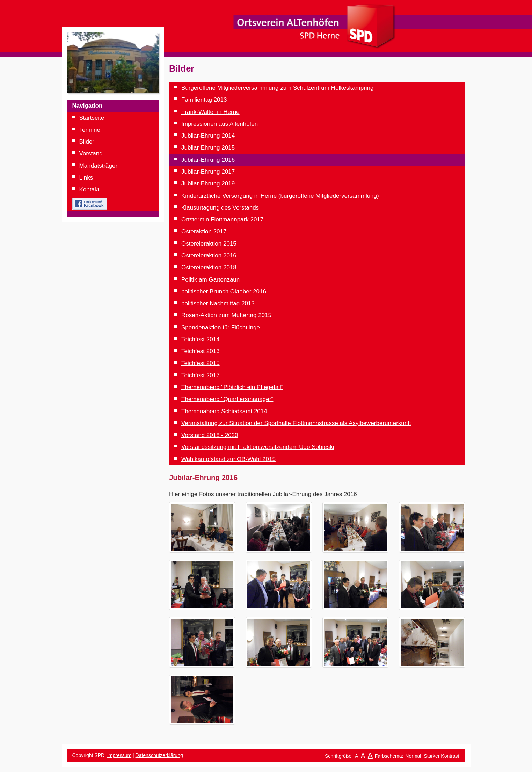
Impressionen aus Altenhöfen (220, 124)
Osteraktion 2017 (204, 231)
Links (86, 178)
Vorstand (91, 154)
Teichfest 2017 (201, 375)
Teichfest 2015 (201, 363)
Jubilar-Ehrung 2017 (208, 172)
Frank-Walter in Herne (210, 112)
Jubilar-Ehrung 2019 (208, 184)
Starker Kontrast (441, 756)
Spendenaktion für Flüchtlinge (221, 327)
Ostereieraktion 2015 (209, 244)
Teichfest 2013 (201, 351)
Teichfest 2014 (201, 339)
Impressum (119, 755)
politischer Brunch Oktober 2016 (224, 292)
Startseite (92, 118)
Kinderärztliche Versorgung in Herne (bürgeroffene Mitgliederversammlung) (280, 196)
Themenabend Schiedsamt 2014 (224, 411)
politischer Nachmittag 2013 (218, 303)
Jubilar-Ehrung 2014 (208, 136)
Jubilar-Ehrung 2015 (208, 148)
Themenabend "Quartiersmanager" (227, 399)
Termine (90, 130)
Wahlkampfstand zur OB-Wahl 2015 (228, 459)
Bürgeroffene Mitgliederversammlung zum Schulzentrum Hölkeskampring (278, 88)
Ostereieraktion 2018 (209, 267)
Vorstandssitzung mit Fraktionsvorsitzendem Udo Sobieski (258, 447)
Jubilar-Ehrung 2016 (208, 160)
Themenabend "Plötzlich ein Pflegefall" (232, 387)
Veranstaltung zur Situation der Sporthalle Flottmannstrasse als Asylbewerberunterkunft (296, 423)
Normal (413, 756)
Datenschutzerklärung (159, 755)
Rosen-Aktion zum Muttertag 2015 (226, 315)
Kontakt (89, 190)
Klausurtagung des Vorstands (220, 208)
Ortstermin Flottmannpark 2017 (222, 220)
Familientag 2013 (204, 100)
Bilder (87, 142)
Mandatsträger (99, 166)
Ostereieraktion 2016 (209, 256)
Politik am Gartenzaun (210, 280)
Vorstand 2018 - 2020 (210, 435)
